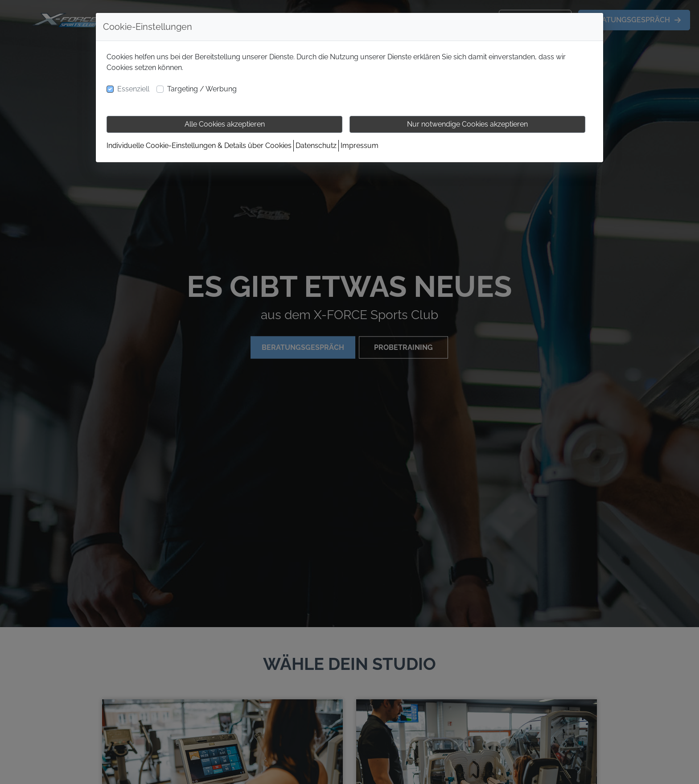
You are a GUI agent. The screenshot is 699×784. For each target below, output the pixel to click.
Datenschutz (316, 146)
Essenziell (133, 89)
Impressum (360, 146)
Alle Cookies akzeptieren (225, 124)
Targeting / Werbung (202, 89)
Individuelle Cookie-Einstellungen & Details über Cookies (199, 146)
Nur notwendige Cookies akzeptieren (467, 124)
